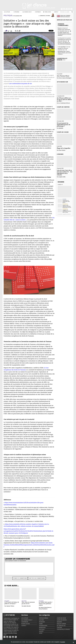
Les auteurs (7, 12)
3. (4, 516)
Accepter (63, 642)
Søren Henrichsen (45, 609)
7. (4, 542)
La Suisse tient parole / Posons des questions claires (46, 605)
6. (4, 537)
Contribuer (38, 12)
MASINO (61, 128)
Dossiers (61, 182)
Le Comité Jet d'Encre (64, 103)
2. (4, 509)
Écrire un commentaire (20, 580)
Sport (41, 635)
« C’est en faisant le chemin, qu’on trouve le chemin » (64, 53)
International (65, 204)
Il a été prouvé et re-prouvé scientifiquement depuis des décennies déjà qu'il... (64, 40)
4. (4, 523)
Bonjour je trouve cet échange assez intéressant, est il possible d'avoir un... (64, 30)
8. (4, 551)
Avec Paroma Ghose (63, 76)
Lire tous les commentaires (37, 580)
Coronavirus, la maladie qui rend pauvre (66, 201)
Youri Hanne (62, 150)
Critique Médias (44, 620)
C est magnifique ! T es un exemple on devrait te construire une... (64, 48)
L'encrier (60, 154)
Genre (41, 625)
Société (41, 633)
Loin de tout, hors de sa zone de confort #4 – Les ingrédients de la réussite (65, 173)
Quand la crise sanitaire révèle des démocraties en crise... (67, 206)
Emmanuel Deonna (45, 17)
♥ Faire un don (47, 12)
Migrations (42, 629)
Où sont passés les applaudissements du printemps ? (64, 125)
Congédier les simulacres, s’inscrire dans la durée (67, 211)
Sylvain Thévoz (10, 608)
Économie (64, 199)
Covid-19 (60, 185)
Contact (56, 12)
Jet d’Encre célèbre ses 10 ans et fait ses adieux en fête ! (64, 100)
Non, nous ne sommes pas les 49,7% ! (28, 604)
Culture (41, 621)
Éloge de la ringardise (64, 148)
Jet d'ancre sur (62, 82)
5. (4, 526)
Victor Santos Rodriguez (65, 78)
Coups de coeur (63, 132)
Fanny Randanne (43, 610)
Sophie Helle (62, 177)
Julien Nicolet (27, 608)
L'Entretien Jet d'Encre (62, 59)
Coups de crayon (63, 107)
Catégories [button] (16, 12)
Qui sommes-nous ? (27, 12)
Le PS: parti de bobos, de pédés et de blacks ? (12, 604)
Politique (8, 17)
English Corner (61, 625)
